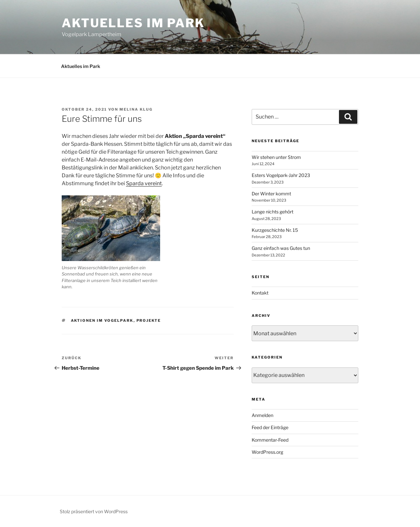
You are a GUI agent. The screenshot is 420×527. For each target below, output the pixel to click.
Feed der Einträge (270, 427)
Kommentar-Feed (270, 440)
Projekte (149, 320)
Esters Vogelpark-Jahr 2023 (281, 175)
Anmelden (262, 415)
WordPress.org (267, 452)
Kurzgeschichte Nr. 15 (275, 230)
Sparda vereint (144, 183)
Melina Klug (136, 109)
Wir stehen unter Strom (276, 157)
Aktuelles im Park (133, 23)
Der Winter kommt (271, 194)
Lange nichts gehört (273, 212)
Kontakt (260, 293)
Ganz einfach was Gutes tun (281, 248)
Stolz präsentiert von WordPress (94, 511)
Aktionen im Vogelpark (102, 320)
